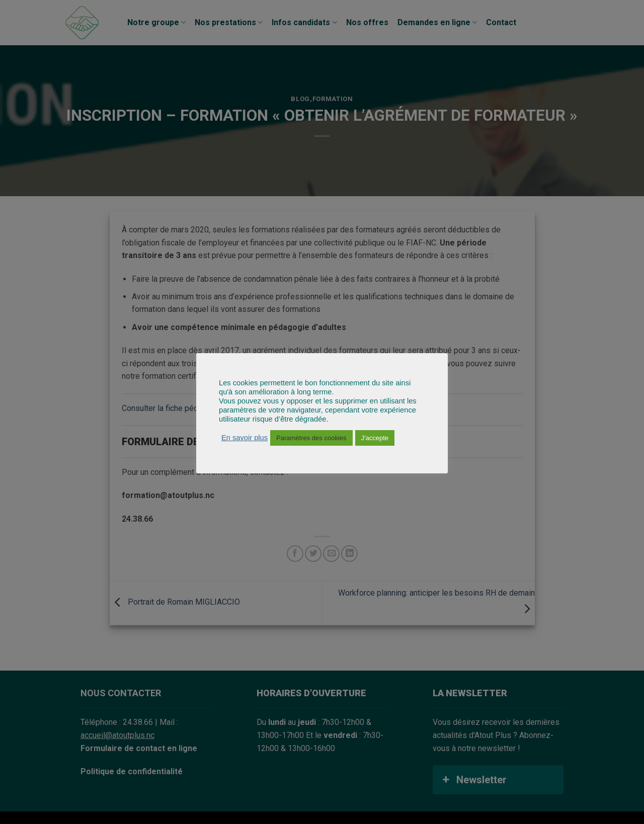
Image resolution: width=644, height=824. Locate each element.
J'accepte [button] (375, 438)
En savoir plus (245, 438)
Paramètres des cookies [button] (311, 438)
